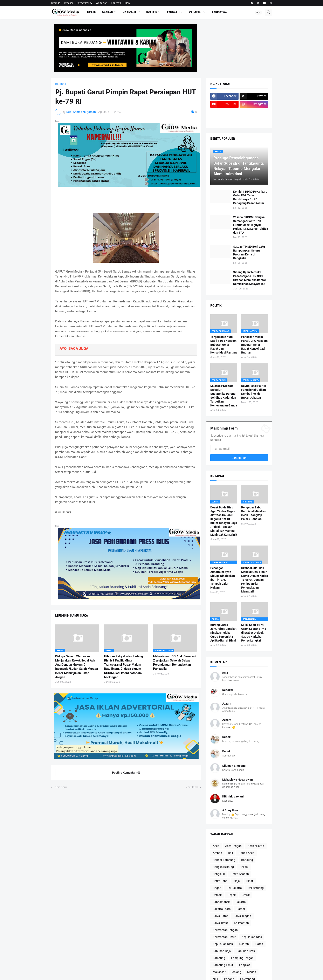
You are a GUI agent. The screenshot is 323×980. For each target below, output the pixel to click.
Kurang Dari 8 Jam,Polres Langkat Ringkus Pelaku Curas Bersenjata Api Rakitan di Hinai (223, 633)
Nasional (130, 12)
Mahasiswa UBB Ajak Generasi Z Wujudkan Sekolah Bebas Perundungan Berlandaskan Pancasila (174, 663)
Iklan (127, 3)
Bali (230, 853)
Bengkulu (219, 874)
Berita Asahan (240, 874)
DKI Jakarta (234, 888)
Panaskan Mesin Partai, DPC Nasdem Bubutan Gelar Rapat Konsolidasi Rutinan (254, 345)
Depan (92, 12)
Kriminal (196, 12)
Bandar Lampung (224, 860)
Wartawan (102, 3)
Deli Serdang (256, 888)
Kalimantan (241, 923)
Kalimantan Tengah (225, 930)
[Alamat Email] (239, 449)
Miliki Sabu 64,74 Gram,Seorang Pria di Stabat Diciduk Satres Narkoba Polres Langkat (254, 633)
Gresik (246, 895)
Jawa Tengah (242, 916)
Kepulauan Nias (252, 937)
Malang (236, 972)
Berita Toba (220, 881)
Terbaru (173, 12)
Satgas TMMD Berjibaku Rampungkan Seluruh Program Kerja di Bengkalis (249, 252)
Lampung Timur (223, 965)
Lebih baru (60, 787)
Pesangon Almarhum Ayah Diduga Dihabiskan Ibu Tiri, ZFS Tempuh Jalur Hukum (223, 578)
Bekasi (244, 867)
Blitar (250, 881)
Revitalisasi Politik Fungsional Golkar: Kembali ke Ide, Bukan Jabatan (254, 392)
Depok (232, 895)
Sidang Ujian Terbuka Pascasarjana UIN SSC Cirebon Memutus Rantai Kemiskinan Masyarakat (249, 278)
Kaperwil (116, 3)
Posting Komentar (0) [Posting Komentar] (126, 773)
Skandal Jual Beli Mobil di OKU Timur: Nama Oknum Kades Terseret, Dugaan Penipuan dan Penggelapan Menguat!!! (255, 580)
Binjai (237, 881)
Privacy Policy (84, 3)
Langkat (245, 965)
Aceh (216, 846)
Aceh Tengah (233, 846)
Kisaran (244, 944)
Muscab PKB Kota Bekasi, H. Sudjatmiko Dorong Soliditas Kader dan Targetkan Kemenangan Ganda (224, 396)
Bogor (217, 888)
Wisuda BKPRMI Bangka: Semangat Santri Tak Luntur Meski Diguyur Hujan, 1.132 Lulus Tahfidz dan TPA (251, 225)
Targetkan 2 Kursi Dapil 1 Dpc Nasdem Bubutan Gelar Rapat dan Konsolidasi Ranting (224, 345)
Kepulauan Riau (223, 944)
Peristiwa (219, 12)
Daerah (108, 12)
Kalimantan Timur (224, 937)
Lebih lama (192, 787)
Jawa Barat (220, 916)
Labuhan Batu (246, 951)
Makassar (219, 972)
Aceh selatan (256, 846)
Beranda (56, 3)
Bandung (247, 860)
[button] (259, 13)
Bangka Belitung (223, 867)
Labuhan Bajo (222, 951)
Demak (217, 895)
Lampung (219, 958)
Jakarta (241, 902)
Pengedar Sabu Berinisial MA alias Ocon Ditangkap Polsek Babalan (253, 513)
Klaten (259, 944)
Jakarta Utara (222, 909)
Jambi (241, 909)
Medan (252, 972)
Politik (152, 12)
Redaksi (68, 3)
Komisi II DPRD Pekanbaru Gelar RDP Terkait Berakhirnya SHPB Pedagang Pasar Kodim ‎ (250, 197)
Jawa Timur (220, 923)
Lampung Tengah (242, 958)
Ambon (217, 853)
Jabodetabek (221, 902)
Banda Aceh (246, 853)
